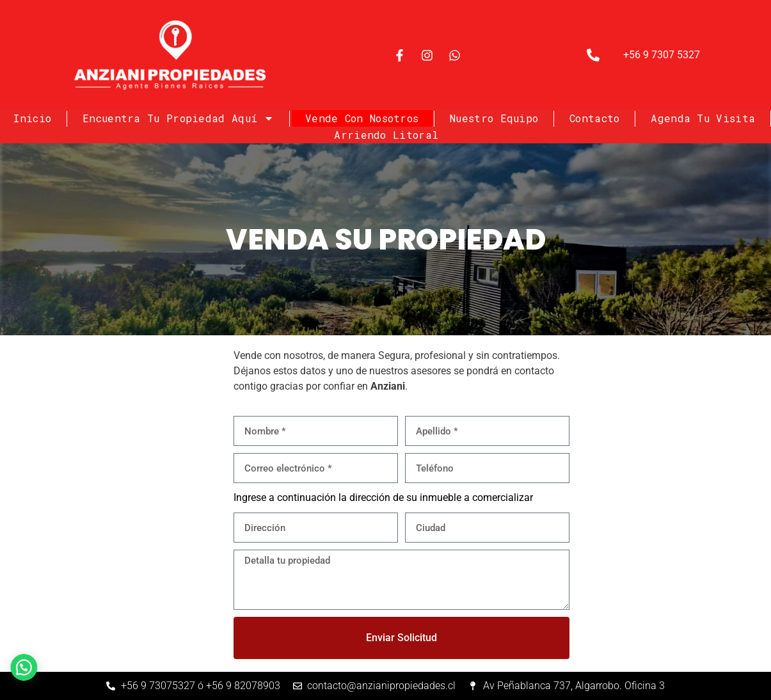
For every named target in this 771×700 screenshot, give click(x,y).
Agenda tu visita (703, 118)
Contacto (594, 118)
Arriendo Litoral (386, 135)
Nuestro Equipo (494, 118)
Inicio (32, 118)
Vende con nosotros (362, 118)
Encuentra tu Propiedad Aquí (178, 118)
